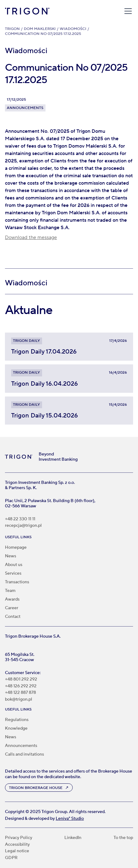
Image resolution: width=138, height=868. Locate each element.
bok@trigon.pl (19, 700)
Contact (13, 617)
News (11, 556)
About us (14, 565)
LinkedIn (73, 838)
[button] (127, 11)
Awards (12, 599)
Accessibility (17, 845)
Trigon (12, 29)
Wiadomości (73, 29)
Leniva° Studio (70, 819)
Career (12, 608)
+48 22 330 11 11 (20, 519)
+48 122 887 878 (20, 693)
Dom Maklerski (40, 29)
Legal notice (17, 851)
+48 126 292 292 (21, 686)
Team (10, 591)
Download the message (31, 237)
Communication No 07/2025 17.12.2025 (43, 34)
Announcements (21, 746)
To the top (123, 838)
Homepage (16, 547)
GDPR (11, 858)
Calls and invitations (24, 754)
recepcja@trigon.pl (23, 526)
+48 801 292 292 (21, 679)
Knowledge (16, 728)
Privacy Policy (19, 838)
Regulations (17, 720)
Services (13, 573)
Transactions (17, 582)
